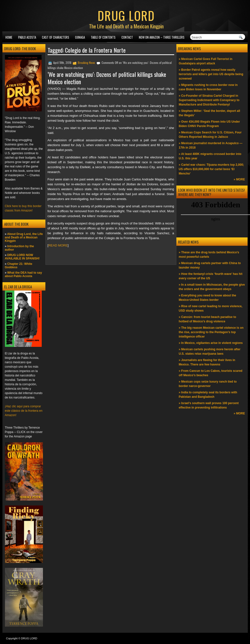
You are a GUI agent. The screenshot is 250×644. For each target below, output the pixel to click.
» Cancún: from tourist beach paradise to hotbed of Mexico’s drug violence (208, 319)
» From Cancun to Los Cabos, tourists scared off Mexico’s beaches (211, 373)
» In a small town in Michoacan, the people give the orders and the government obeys (212, 287)
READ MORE (58, 245)
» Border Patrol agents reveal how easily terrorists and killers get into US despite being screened (211, 74)
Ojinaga (80, 37)
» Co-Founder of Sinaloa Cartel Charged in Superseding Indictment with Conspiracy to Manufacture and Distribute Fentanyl (209, 100)
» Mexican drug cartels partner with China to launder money (210, 265)
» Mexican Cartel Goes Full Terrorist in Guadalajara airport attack (206, 61)
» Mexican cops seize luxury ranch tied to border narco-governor (208, 384)
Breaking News (86, 63)
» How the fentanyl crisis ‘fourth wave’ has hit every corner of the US (211, 276)
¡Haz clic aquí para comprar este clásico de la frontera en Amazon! (24, 411)
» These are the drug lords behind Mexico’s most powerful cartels (209, 255)
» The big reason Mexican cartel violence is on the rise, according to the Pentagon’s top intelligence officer (211, 332)
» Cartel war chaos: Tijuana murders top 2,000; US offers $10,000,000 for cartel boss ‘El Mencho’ (211, 169)
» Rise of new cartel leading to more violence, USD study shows (211, 308)
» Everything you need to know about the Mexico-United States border (208, 298)
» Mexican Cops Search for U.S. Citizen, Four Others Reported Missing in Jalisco (210, 135)
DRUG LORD (126, 15)
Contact (127, 37)
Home (9, 37)
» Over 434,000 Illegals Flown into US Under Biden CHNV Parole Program (209, 124)
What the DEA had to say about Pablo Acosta (24, 274)
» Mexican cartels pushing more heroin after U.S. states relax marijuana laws (210, 351)
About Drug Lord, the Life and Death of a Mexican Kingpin (24, 237)
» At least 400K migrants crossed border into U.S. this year (210, 156)
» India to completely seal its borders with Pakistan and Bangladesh (208, 395)
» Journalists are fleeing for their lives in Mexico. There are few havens (207, 362)
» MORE (239, 179)
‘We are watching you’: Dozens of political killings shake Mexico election (107, 78)
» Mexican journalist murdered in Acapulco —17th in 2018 (211, 145)
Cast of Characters (56, 37)
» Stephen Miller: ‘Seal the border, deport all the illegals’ (210, 113)
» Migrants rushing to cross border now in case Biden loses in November (208, 87)
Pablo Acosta (27, 37)
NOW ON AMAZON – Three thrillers (162, 37)
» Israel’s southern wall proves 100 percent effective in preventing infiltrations (209, 405)
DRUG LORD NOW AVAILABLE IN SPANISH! (22, 257)
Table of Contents (103, 37)
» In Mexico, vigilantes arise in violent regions (211, 343)
